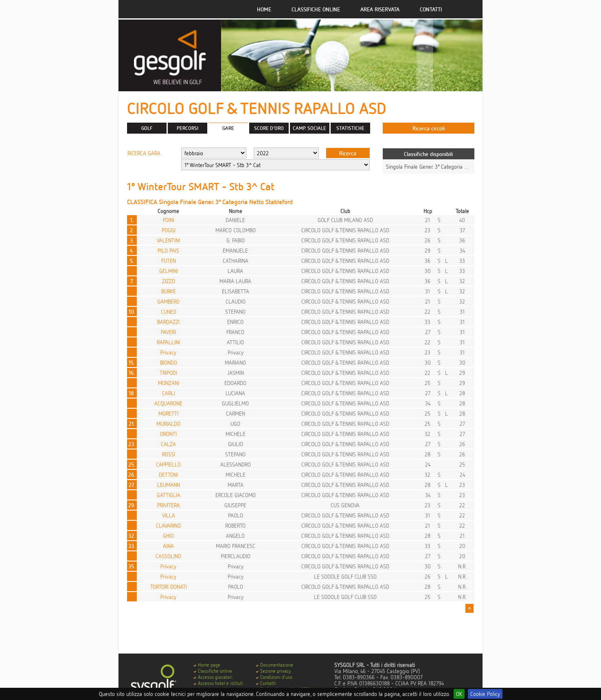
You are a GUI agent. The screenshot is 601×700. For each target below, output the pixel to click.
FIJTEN (169, 261)
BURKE (169, 291)
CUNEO (169, 311)
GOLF (147, 128)
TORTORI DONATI (169, 587)
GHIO (168, 536)
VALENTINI (168, 240)
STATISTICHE (350, 128)
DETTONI (168, 474)
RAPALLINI (168, 342)
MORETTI (168, 413)
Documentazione (277, 665)
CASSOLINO (168, 556)
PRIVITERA (169, 505)
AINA (168, 546)
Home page (209, 665)
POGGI (169, 230)
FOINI (169, 220)
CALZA (168, 444)
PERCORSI (188, 128)
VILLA (169, 515)
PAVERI (168, 332)
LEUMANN (169, 485)
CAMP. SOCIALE (309, 128)
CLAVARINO (168, 525)
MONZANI (169, 383)
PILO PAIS (168, 250)
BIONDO (169, 362)
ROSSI (169, 454)
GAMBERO (168, 301)
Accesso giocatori (215, 677)
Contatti (431, 9)
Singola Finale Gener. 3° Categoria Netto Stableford (444, 166)
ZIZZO (169, 281)
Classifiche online (316, 9)
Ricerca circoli (429, 128)
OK (459, 694)
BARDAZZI (168, 322)
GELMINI (169, 271)
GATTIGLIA (169, 495)
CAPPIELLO (168, 464)
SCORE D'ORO (269, 128)
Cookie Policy (485, 694)
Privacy (168, 352)
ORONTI (168, 434)
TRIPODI (168, 373)
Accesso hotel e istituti (220, 683)
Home (264, 9)
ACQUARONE (168, 403)
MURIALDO (168, 424)
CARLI (169, 393)
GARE (228, 128)
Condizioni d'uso (276, 677)
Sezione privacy (275, 671)
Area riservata (380, 9)
